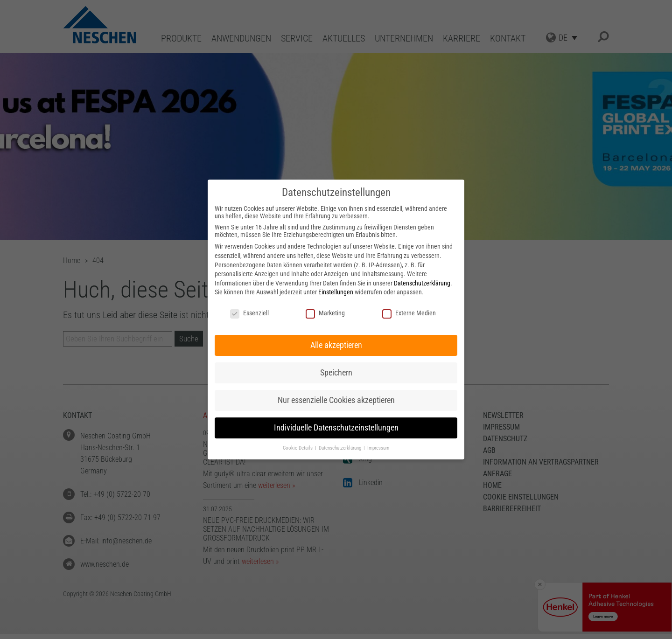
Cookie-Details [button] (298, 448)
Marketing (325, 313)
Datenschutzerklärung (422, 283)
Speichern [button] (336, 373)
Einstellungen (336, 292)
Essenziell (249, 313)
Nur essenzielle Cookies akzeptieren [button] (336, 400)
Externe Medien (409, 313)
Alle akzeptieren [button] (336, 345)
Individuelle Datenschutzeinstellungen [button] (336, 428)
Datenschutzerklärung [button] (341, 448)
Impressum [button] (378, 448)
